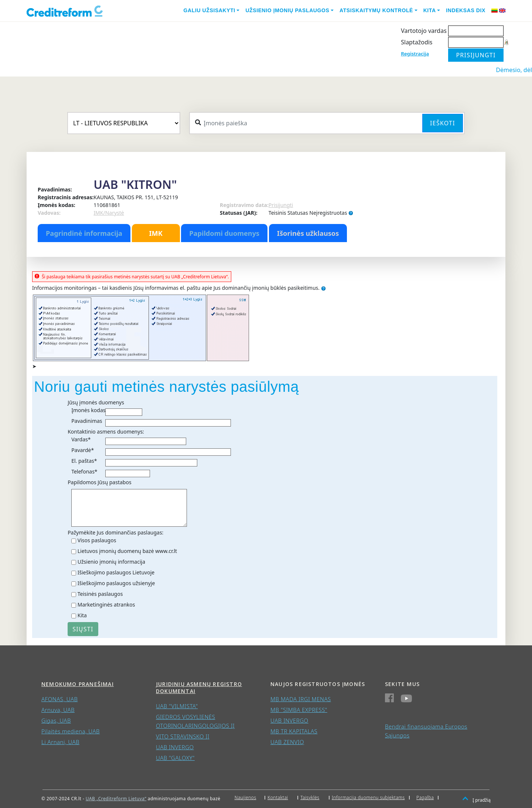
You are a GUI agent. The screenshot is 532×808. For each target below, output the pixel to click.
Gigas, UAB (56, 720)
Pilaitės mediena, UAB (71, 731)
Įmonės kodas (88, 410)
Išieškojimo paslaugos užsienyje (116, 583)
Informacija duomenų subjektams (368, 797)
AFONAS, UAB (59, 699)
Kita (430, 10)
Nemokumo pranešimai (78, 684)
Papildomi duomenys (224, 233)
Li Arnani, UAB (60, 742)
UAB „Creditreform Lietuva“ (116, 799)
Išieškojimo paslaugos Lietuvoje (116, 572)
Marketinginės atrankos (106, 605)
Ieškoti (443, 123)
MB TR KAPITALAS (294, 731)
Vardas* (81, 439)
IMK (156, 233)
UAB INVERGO (175, 747)
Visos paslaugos (97, 540)
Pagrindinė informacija (84, 233)
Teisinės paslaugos (100, 594)
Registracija (415, 54)
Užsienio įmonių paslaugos (287, 10)
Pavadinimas (87, 421)
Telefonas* (84, 471)
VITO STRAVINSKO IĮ (183, 736)
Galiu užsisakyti (209, 10)
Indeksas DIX (466, 10)
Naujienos (245, 797)
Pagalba (425, 797)
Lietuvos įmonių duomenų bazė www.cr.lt (127, 551)
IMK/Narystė (109, 213)
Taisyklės (310, 797)
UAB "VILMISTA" (177, 706)
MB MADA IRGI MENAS (301, 699)
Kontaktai (278, 797)
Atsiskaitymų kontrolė (376, 10)
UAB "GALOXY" (175, 758)
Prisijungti (281, 205)
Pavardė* (83, 450)
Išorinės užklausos (308, 233)
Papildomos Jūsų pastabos (99, 482)
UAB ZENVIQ (287, 742)
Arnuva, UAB (58, 710)
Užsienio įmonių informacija (111, 562)
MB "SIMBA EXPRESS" (299, 710)
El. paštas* (84, 461)
